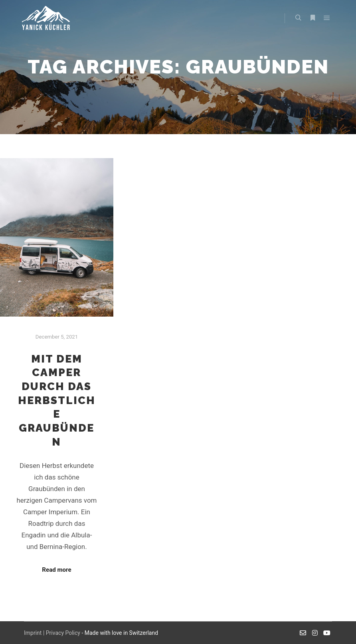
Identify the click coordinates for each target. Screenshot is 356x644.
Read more (56, 570)
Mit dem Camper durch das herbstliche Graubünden (57, 400)
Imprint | (35, 633)
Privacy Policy (63, 633)
